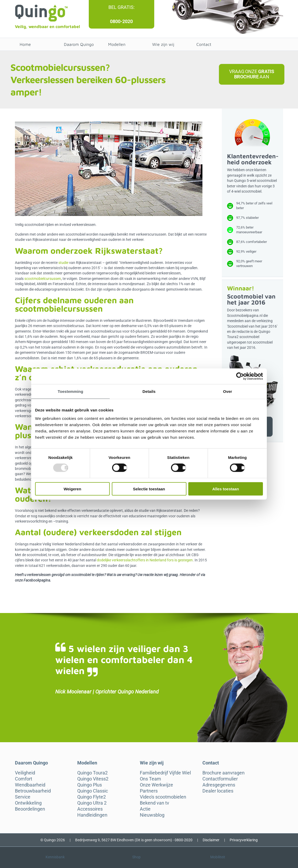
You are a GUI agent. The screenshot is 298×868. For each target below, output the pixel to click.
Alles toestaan (226, 489)
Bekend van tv (154, 803)
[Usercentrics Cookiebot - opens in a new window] (240, 376)
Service (23, 797)
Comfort (24, 779)
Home (25, 44)
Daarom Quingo (79, 44)
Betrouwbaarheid (33, 791)
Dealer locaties (218, 791)
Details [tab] (149, 391)
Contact (204, 44)
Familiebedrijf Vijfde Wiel (165, 773)
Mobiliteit (218, 857)
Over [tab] (228, 391)
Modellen (117, 44)
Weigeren (72, 489)
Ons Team (150, 779)
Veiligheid (25, 773)
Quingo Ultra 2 (92, 803)
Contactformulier (220, 779)
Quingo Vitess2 (93, 779)
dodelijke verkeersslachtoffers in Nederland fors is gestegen (145, 560)
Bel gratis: (122, 7)
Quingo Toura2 (92, 773)
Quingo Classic (93, 791)
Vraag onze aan (252, 74)
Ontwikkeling (28, 803)
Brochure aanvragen (223, 773)
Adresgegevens (219, 785)
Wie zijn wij (163, 44)
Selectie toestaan (149, 489)
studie (63, 263)
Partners (149, 791)
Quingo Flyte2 (92, 797)
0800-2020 (121, 21)
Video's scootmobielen (163, 797)
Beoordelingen (30, 809)
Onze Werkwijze (156, 785)
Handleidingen (92, 815)
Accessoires (90, 809)
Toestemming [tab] (70, 391)
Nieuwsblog (152, 815)
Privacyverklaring (244, 840)
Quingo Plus (90, 785)
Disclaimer (211, 840)
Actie (145, 809)
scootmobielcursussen (43, 279)
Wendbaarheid (30, 785)
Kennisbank (55, 857)
